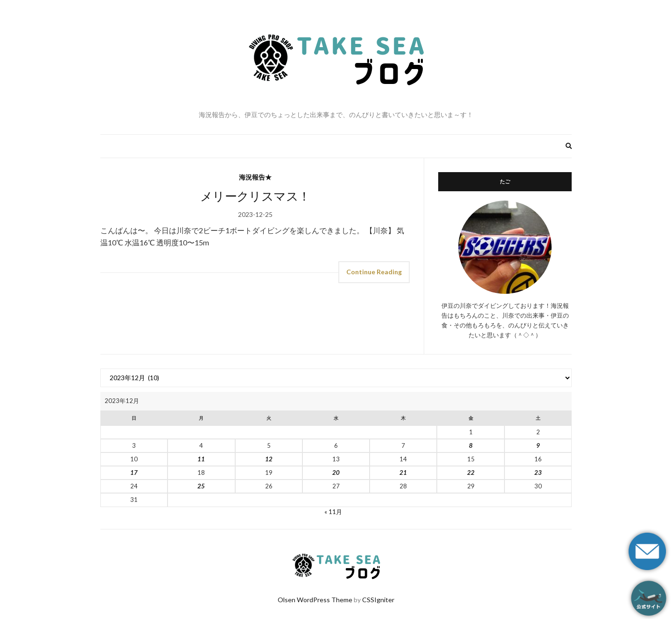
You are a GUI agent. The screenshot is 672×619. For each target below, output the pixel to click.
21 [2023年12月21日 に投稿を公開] (403, 473)
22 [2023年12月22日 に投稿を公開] (471, 473)
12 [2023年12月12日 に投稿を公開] (269, 459)
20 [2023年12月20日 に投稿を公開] (336, 473)
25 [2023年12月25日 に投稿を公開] (201, 486)
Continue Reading (374, 272)
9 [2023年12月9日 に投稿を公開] (538, 445)
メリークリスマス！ (255, 196)
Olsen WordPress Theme (315, 600)
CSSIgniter (378, 600)
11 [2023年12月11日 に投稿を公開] (201, 459)
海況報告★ (255, 177)
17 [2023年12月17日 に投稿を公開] (134, 473)
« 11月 (333, 512)
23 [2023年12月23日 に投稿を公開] (538, 473)
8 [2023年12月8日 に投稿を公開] (471, 445)
